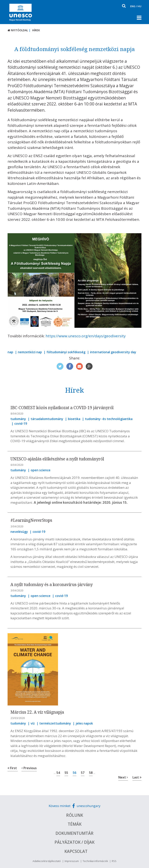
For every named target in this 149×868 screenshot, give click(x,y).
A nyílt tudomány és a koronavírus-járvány (52, 584)
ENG (133, 6)
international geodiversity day (113, 352)
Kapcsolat (76, 851)
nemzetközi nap (30, 352)
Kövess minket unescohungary (75, 806)
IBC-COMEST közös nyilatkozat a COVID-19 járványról (62, 408)
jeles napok (84, 723)
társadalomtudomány (47, 419)
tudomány (18, 419)
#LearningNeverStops (31, 520)
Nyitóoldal (18, 30)
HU (139, 6)
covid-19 (21, 424)
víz (33, 723)
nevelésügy (19, 532)
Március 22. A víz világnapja (37, 712)
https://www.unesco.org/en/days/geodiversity (86, 336)
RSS (114, 861)
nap (10, 352)
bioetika (74, 419)
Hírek (36, 30)
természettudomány (55, 723)
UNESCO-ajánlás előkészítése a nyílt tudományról (57, 459)
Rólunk (75, 815)
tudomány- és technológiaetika (109, 419)
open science (41, 470)
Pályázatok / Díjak (74, 842)
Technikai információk (95, 861)
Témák (75, 824)
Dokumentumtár (74, 833)
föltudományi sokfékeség (66, 352)
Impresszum (72, 861)
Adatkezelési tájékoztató (47, 861)
